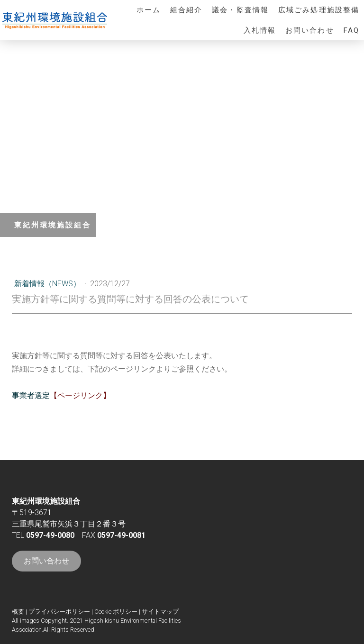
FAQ (351, 30)
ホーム (149, 10)
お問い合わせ (310, 30)
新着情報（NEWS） (48, 284)
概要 (18, 612)
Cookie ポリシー (116, 612)
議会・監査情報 (240, 10)
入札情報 (260, 30)
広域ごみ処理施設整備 (319, 10)
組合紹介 (186, 10)
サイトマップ (160, 612)
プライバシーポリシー (59, 612)
